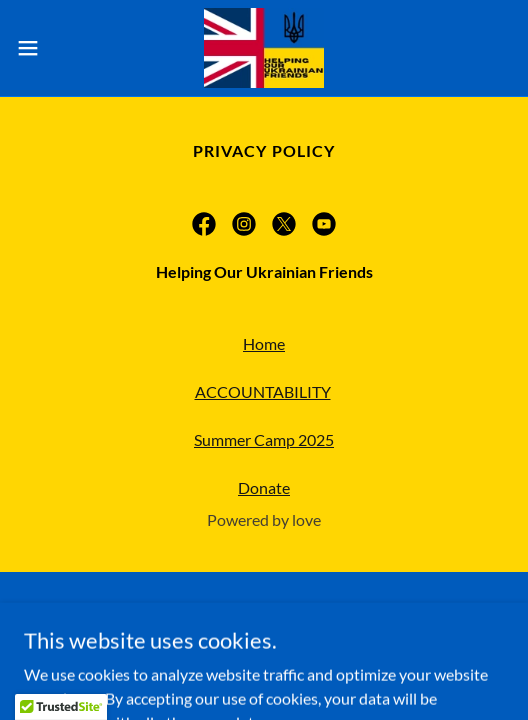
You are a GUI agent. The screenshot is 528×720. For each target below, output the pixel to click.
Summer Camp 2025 (264, 439)
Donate (264, 487)
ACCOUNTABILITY (263, 391)
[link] (264, 48)
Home (264, 343)
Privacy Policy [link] (263, 150)
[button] (46, 48)
